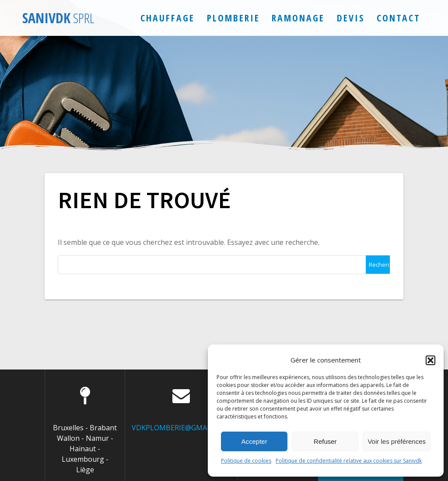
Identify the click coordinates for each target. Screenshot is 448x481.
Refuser (325, 441)
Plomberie (233, 18)
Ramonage (298, 18)
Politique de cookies (246, 461)
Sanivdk (58, 18)
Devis (351, 18)
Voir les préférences (397, 441)
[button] (430, 360)
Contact (399, 18)
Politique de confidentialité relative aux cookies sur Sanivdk (349, 461)
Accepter (254, 441)
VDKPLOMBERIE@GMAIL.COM (181, 428)
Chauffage (168, 18)
